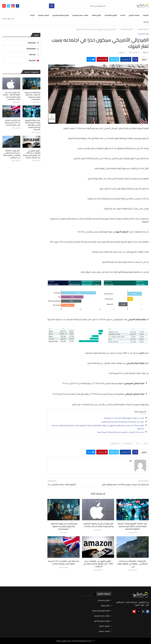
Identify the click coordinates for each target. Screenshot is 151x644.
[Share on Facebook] (126, 59)
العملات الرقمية (44, 15)
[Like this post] (134, 59)
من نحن (146, 22)
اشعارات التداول (134, 15)
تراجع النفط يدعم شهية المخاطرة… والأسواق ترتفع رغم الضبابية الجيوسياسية (64, 526)
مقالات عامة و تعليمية (80, 15)
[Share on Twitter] (114, 59)
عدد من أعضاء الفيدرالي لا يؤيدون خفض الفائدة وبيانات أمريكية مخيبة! (121, 432)
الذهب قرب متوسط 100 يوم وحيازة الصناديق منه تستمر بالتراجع (123, 422)
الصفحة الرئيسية (143, 29)
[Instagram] (13, 6)
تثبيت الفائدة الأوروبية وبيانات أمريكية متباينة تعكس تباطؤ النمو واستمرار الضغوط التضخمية (133, 526)
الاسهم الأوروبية (115, 443)
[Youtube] (4, 6)
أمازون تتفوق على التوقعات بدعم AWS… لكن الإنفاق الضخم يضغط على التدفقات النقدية (32, 154)
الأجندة (123, 15)
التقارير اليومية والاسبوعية (101, 611)
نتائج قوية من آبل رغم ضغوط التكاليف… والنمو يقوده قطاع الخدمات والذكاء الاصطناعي (12, 96)
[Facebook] (17, 6)
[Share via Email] (91, 59)
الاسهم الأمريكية (128, 443)
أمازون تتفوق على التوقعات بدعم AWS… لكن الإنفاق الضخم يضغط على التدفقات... (98, 564)
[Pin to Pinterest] (102, 59)
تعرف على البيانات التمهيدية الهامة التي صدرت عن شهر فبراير (124, 418)
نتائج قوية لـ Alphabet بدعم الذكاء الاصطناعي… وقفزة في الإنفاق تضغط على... (133, 564)
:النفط (138, 443)
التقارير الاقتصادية (111, 15)
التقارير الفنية (96, 15)
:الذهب (145, 443)
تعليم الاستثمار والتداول (61, 15)
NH (144, 52)
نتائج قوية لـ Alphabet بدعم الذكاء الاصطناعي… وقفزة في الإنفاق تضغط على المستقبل (12, 154)
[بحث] (78, 6)
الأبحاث (32, 15)
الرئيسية (146, 15)
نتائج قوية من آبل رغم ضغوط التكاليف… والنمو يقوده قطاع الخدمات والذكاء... (98, 525)
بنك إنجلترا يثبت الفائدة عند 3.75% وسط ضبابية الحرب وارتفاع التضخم (64, 562)
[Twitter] (8, 6)
